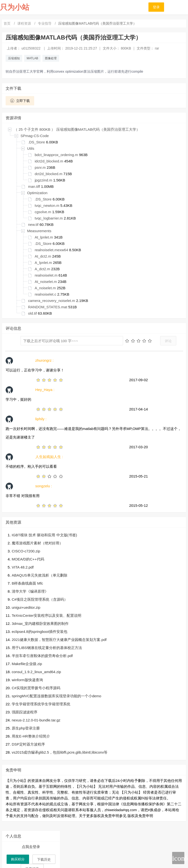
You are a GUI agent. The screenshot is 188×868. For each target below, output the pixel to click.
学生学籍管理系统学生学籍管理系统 (41, 704)
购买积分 (18, 859)
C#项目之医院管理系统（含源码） (40, 599)
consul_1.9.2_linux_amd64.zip (36, 672)
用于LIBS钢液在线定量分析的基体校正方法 (47, 648)
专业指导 (45, 23)
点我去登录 (31, 847)
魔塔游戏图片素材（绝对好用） (37, 543)
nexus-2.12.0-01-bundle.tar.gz (36, 720)
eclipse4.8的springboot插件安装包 (40, 632)
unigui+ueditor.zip (26, 607)
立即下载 (20, 101)
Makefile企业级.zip (27, 664)
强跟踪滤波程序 (25, 712)
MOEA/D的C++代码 (28, 559)
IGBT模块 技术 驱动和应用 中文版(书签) (44, 535)
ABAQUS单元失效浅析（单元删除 (40, 575)
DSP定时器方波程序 (28, 744)
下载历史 (44, 859)
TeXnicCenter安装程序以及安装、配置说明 (47, 615)
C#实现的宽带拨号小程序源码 (36, 688)
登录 (156, 7)
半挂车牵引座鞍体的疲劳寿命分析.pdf (42, 656)
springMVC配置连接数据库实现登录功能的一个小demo (57, 696)
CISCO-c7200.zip (26, 551)
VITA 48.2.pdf (23, 567)
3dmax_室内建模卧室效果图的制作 (40, 624)
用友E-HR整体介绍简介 (31, 736)
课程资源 (25, 23)
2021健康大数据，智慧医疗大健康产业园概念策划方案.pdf (59, 640)
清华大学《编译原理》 (30, 591)
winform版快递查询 (27, 680)
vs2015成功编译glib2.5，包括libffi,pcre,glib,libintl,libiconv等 (60, 752)
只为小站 (15, 7)
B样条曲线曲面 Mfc (27, 583)
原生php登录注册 (26, 728)
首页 (8, 23)
